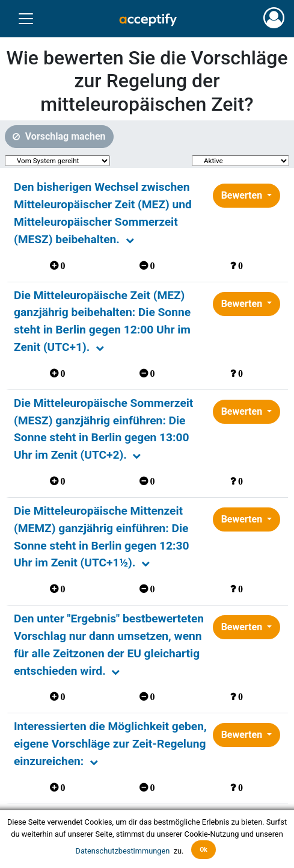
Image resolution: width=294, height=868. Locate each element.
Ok (204, 850)
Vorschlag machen (64, 136)
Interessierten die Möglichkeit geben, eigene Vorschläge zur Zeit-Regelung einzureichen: (110, 744)
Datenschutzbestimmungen (124, 850)
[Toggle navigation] (26, 19)
